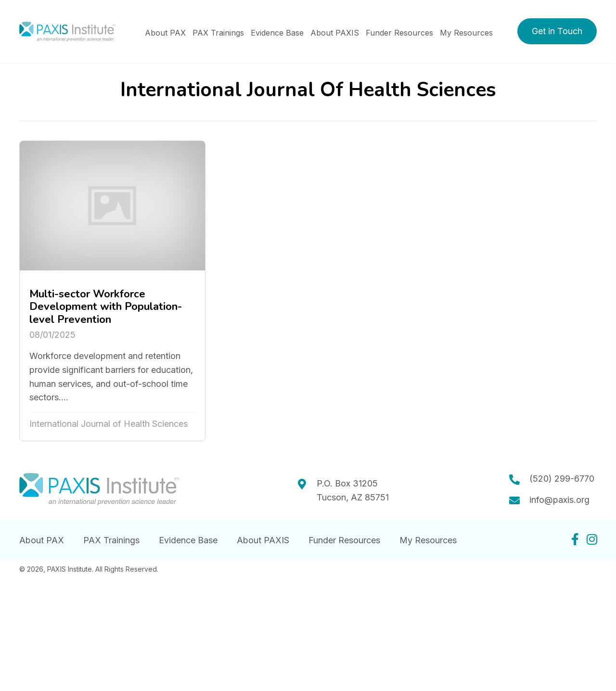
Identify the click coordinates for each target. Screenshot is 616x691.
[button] (557, 31)
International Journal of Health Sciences (109, 424)
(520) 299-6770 (562, 479)
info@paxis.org (559, 500)
